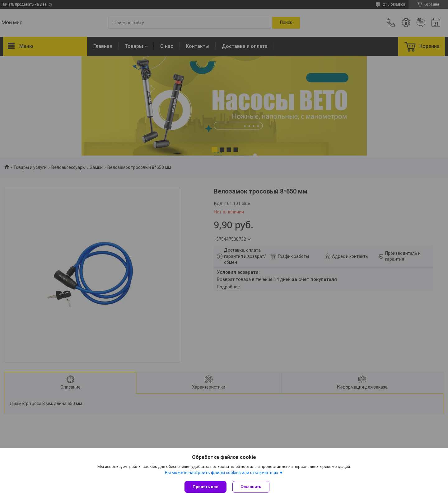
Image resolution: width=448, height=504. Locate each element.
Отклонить (251, 487)
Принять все (205, 487)
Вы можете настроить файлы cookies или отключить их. (222, 473)
